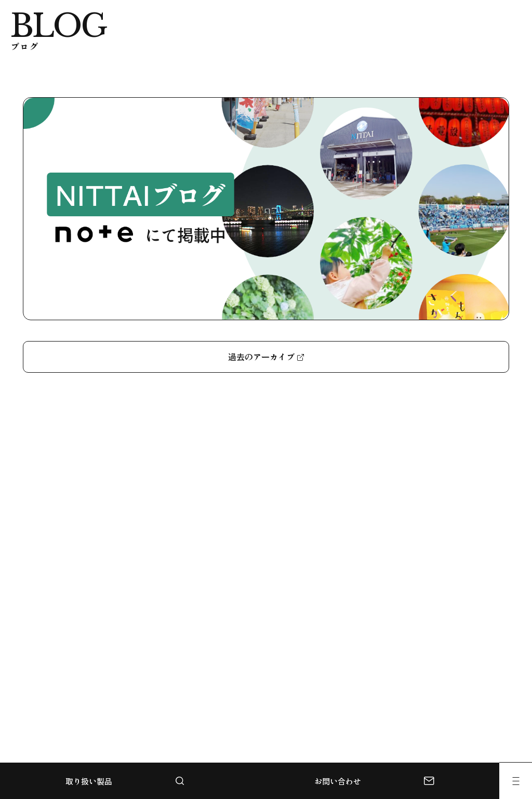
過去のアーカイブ (261, 357)
